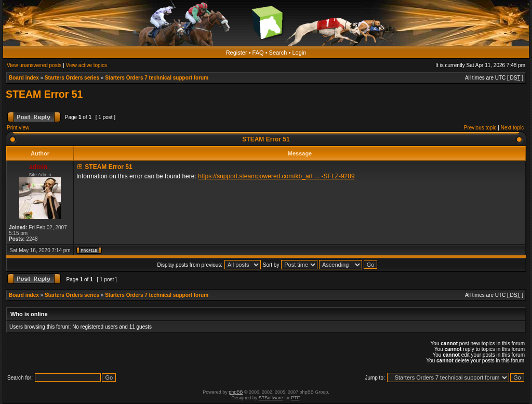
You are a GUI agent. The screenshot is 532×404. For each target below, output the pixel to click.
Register (237, 53)
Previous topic (480, 128)
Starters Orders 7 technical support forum (157, 78)
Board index (24, 78)
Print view (18, 128)
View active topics (87, 65)
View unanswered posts (34, 65)
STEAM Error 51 (44, 94)
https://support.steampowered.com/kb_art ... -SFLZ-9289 (276, 176)
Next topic (512, 128)
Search (278, 53)
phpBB (236, 392)
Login (299, 53)
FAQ (258, 53)
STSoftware (271, 398)
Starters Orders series (72, 78)
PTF (295, 398)
